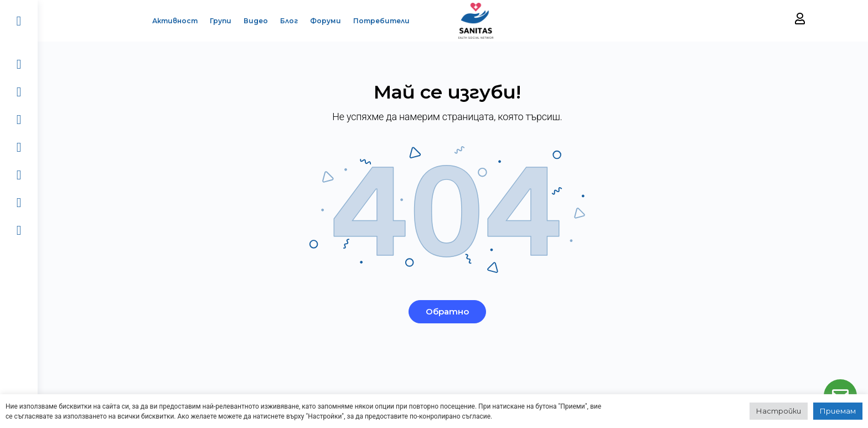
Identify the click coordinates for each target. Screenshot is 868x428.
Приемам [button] (838, 411)
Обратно (453, 311)
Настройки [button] (779, 411)
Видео (248, 21)
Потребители (374, 21)
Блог (281, 21)
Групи (213, 21)
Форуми (318, 21)
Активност (167, 21)
